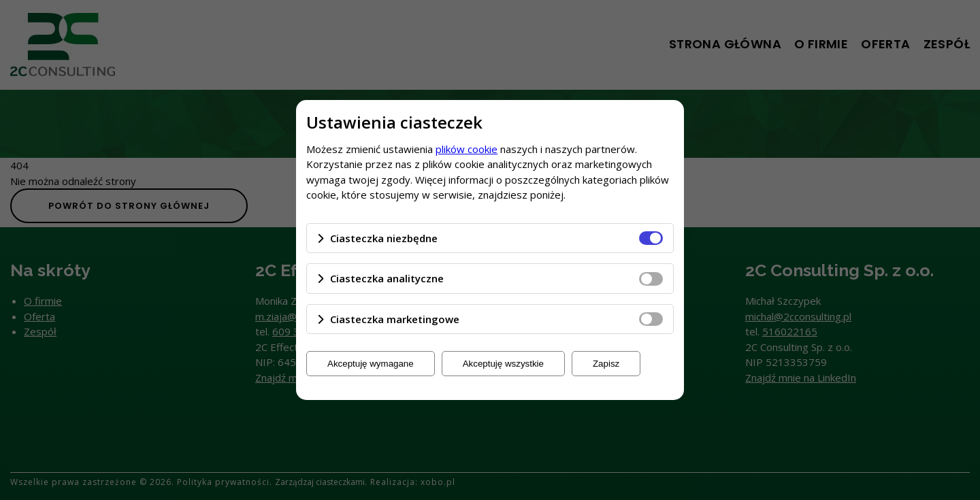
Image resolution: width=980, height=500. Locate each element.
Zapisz (606, 364)
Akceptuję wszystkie (503, 364)
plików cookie (467, 149)
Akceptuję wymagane (371, 364)
